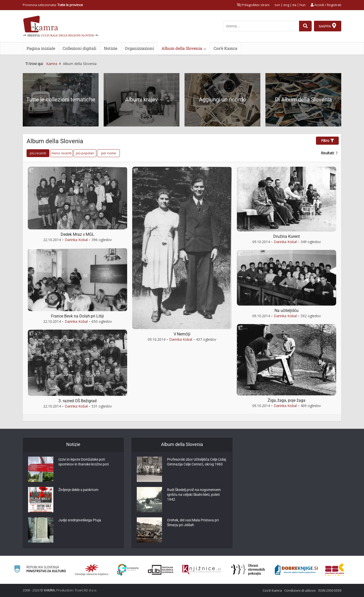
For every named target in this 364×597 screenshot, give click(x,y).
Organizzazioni (139, 48)
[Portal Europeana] (128, 570)
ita (294, 5)
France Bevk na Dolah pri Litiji (78, 316)
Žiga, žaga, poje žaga (286, 400)
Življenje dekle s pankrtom (78, 491)
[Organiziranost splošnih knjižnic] (92, 570)
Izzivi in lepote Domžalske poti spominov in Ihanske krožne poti (84, 463)
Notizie (111, 48)
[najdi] (305, 26)
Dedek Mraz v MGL (78, 234)
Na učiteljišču (287, 311)
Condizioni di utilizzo (300, 590)
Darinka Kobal (76, 240)
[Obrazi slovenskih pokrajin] (248, 570)
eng (286, 5)
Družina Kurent (287, 236)
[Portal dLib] (161, 570)
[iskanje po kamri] (261, 26)
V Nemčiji (182, 334)
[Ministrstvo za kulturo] (40, 570)
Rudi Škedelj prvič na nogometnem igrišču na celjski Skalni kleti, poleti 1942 (194, 496)
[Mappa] (327, 26)
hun (303, 5)
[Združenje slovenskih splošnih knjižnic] (202, 570)
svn (277, 5)
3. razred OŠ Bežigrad (78, 401)
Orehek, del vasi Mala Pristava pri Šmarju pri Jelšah (193, 524)
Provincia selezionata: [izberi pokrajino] (53, 5)
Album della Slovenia (182, 48)
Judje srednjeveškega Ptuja (80, 521)
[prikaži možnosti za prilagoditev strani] (253, 5)
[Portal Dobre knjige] (296, 570)
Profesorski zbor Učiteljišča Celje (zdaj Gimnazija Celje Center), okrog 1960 (197, 463)
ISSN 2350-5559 (330, 590)
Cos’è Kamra (225, 48)
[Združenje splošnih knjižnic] (335, 570)
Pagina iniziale (41, 48)
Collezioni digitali (79, 48)
